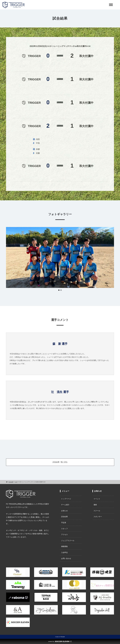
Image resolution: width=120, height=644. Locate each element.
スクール (97, 511)
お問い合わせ (66, 558)
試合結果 (64, 517)
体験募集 (64, 546)
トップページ (66, 499)
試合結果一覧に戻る (60, 462)
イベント (97, 499)
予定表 (64, 523)
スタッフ (64, 529)
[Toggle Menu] (111, 5)
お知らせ (64, 511)
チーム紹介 (65, 505)
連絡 (95, 505)
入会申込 (64, 552)
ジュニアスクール (68, 541)
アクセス (64, 535)
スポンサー (98, 517)
